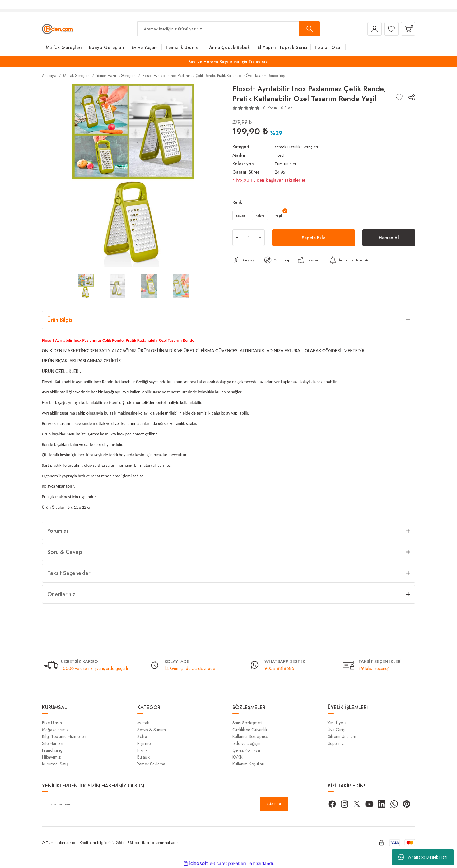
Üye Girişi (337, 730)
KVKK (238, 757)
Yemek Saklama (151, 764)
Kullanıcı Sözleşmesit (251, 736)
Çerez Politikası (246, 750)
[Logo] (57, 29)
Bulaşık (143, 757)
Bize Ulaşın (52, 723)
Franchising (52, 750)
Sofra (142, 736)
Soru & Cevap (65, 552)
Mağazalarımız (55, 730)
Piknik (142, 750)
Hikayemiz (51, 757)
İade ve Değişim (247, 743)
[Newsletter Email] (165, 804)
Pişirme (144, 743)
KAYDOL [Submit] (274, 804)
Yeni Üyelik (337, 723)
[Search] (229, 29)
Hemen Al (389, 238)
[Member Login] (370, 29)
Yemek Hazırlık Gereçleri (297, 147)
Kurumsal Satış (55, 764)
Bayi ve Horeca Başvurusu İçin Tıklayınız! (228, 62)
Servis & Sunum (152, 730)
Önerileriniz (61, 594)
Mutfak (143, 723)
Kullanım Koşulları (248, 764)
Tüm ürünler (286, 163)
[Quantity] (249, 239)
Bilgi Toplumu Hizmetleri (64, 736)
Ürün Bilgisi (61, 320)
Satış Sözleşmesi (247, 723)
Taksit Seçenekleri (69, 573)
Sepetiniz (336, 743)
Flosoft (281, 155)
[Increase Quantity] (260, 239)
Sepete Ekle (314, 238)
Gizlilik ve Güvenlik (250, 730)
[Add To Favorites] (399, 97)
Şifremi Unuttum (342, 736)
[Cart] (407, 29)
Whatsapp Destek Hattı (423, 857)
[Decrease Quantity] (237, 239)
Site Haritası (53, 743)
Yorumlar (58, 531)
